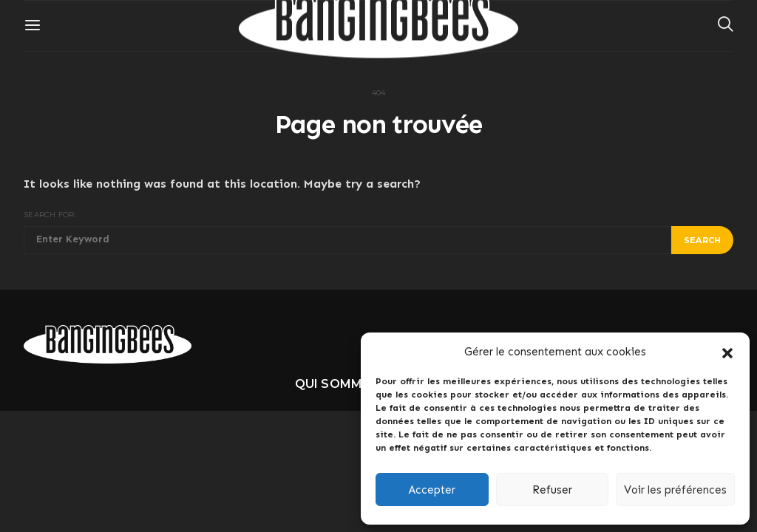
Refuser (552, 490)
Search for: (50, 215)
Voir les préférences (675, 490)
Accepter (432, 490)
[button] (727, 352)
